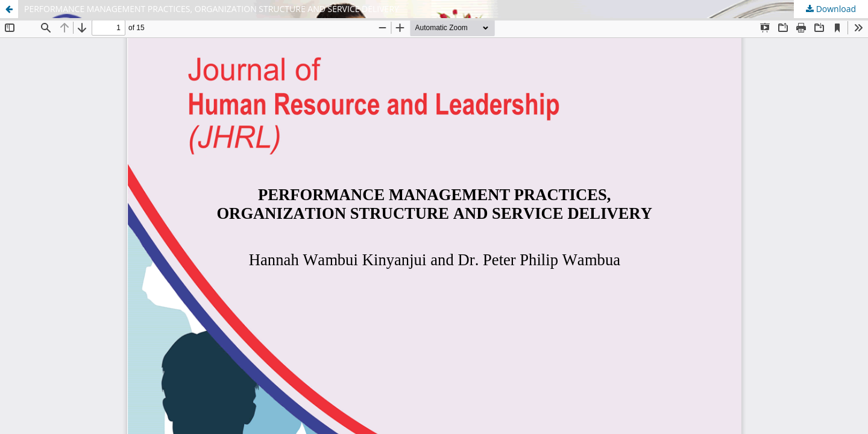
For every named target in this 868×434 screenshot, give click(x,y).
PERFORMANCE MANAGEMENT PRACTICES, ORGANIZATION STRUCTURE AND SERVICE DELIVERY (212, 9)
